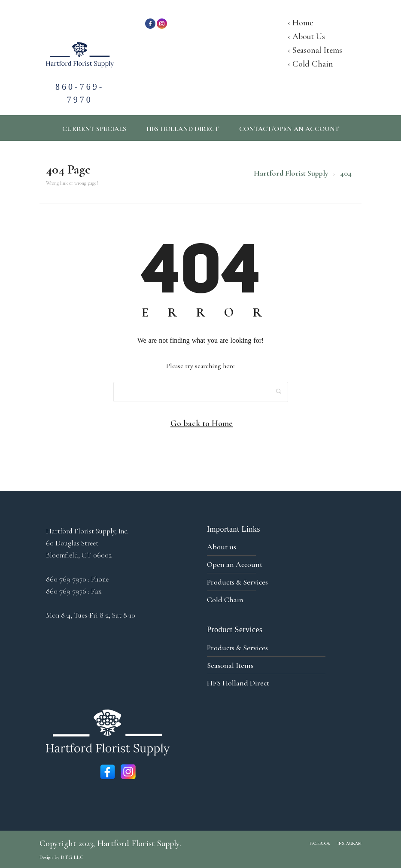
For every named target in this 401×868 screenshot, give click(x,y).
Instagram (349, 844)
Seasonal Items (230, 665)
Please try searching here (200, 366)
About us (222, 547)
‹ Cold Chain (310, 64)
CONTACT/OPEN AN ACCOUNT (289, 129)
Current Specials (94, 129)
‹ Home (300, 23)
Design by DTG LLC (62, 857)
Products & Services (237, 582)
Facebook (320, 844)
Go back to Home (202, 423)
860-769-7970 (80, 84)
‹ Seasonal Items (315, 50)
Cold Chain (225, 600)
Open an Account (235, 564)
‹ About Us (306, 37)
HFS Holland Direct (183, 129)
